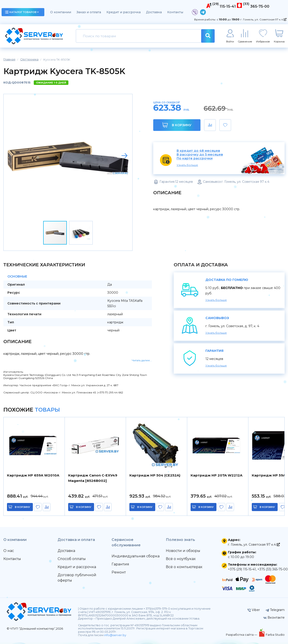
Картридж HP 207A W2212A (216, 475)
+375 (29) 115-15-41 (242, 569)
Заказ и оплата (89, 12)
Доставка (154, 12)
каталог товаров (22, 12)
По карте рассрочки (195, 158)
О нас (9, 551)
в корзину (22, 507)
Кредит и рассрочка (124, 12)
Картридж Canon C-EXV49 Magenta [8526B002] (93, 478)
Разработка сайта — (242, 635)
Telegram (275, 610)
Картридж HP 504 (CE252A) (155, 475)
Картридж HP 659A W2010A (33, 475)
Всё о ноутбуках (181, 559)
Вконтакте (274, 618)
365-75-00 (260, 6)
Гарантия (120, 564)
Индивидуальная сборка (136, 556)
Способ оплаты (72, 559)
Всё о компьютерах (184, 567)
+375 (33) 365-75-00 (273, 569)
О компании (61, 12)
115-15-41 (228, 6)
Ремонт (119, 572)
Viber (254, 610)
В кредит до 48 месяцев (198, 151)
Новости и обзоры (183, 551)
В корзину (177, 125)
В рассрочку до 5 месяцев (200, 155)
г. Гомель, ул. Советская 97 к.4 (263, 19)
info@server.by (115, 635)
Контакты (175, 12)
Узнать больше (187, 165)
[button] (124, 156)
